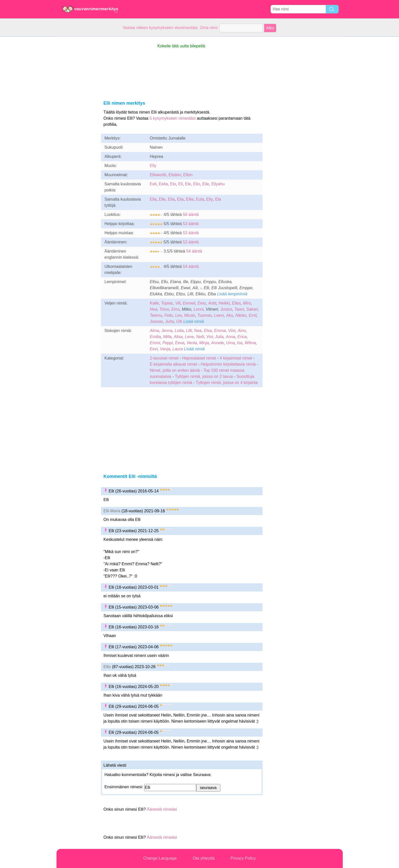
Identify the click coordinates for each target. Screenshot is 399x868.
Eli (181, 184)
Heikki (224, 303)
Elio (197, 184)
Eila (171, 199)
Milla (167, 337)
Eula (200, 199)
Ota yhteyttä (204, 858)
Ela (218, 199)
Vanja (165, 349)
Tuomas (205, 315)
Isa (240, 343)
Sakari (252, 309)
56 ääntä (191, 215)
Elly (153, 166)
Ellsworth (158, 175)
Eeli (153, 184)
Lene (189, 337)
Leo (179, 315)
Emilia (155, 337)
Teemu (156, 315)
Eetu (202, 303)
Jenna (167, 331)
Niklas (241, 315)
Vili (178, 303)
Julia (219, 337)
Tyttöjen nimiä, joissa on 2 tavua (204, 376)
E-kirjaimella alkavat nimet (174, 364)
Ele (188, 184)
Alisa (178, 337)
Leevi (219, 315)
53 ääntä (191, 224)
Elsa (208, 331)
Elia (180, 199)
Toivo (164, 309)
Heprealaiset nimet (199, 358)
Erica (242, 337)
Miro (247, 303)
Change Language (160, 858)
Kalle (154, 303)
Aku (230, 315)
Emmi (155, 343)
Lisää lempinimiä (232, 294)
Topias (167, 303)
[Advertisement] (77, 113)
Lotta (179, 331)
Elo (173, 184)
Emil (253, 315)
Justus (226, 309)
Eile (206, 184)
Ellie (190, 199)
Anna (230, 337)
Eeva (180, 343)
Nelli (200, 337)
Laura (178, 349)
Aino (242, 331)
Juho (170, 321)
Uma (231, 343)
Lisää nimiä (194, 321)
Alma (154, 331)
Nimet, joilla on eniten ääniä (175, 370)
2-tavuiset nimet (164, 358)
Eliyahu (218, 184)
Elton (188, 175)
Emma (220, 331)
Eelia (163, 184)
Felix (169, 315)
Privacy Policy (243, 858)
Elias (236, 303)
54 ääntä (194, 251)
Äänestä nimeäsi (162, 809)
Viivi (232, 331)
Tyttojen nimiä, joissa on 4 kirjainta (227, 383)
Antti (212, 303)
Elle (162, 199)
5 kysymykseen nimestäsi (173, 118)
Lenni (198, 309)
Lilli (189, 331)
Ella (153, 199)
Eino (175, 309)
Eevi (154, 349)
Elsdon (175, 175)
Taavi (239, 309)
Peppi (168, 343)
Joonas (156, 321)
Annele (218, 343)
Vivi (210, 337)
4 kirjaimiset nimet (236, 358)
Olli (179, 321)
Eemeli (189, 303)
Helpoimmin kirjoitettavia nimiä (228, 364)
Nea (154, 309)
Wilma (250, 343)
